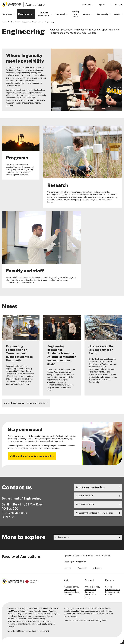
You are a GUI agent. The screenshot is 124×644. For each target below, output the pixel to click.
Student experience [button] (44, 14)
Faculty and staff (76, 14)
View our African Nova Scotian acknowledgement (85, 621)
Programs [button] (7, 14)
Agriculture (35, 4)
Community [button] (102, 14)
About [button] (117, 14)
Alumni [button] (87, 14)
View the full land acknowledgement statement (28, 631)
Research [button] (61, 14)
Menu (119, 5)
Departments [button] (25, 14)
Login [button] (100, 5)
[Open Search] (111, 5)
